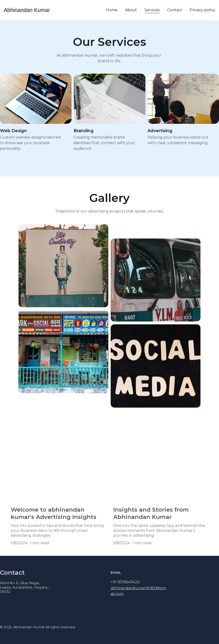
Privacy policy (202, 10)
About (131, 10)
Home (112, 10)
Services (152, 10)
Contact (175, 10)
